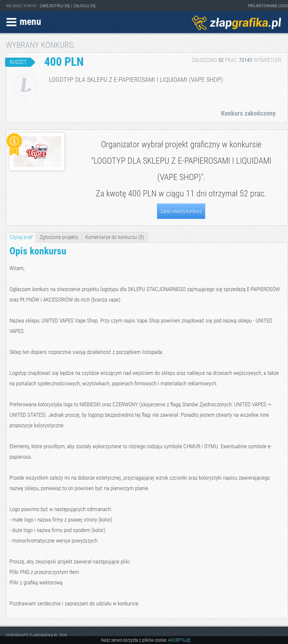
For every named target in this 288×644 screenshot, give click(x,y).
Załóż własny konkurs (181, 211)
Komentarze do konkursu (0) (115, 237)
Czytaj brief (21, 237)
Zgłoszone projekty (59, 237)
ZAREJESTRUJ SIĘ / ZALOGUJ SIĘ (68, 6)
